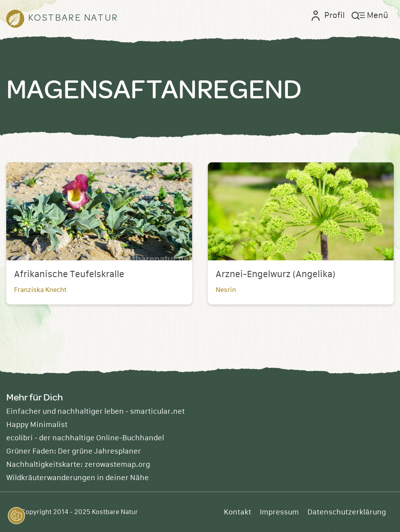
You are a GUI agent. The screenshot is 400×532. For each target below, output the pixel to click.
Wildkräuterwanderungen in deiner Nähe (78, 478)
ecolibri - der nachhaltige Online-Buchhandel (85, 438)
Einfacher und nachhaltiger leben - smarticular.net (96, 411)
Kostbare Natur (115, 512)
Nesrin (226, 290)
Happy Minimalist (37, 425)
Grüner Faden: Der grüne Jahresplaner (74, 451)
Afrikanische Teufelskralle (69, 274)
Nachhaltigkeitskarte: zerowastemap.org (78, 464)
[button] (16, 516)
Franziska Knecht (40, 290)
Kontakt (237, 512)
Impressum (279, 512)
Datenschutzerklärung (347, 512)
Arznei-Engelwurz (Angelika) (276, 274)
